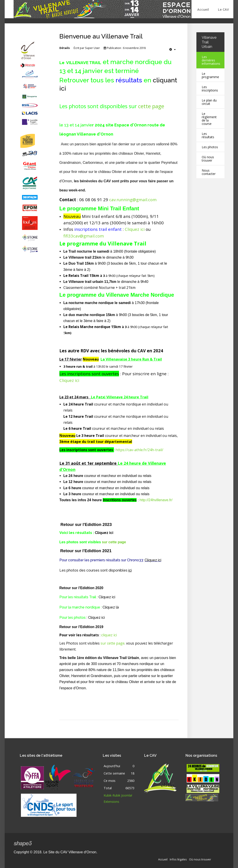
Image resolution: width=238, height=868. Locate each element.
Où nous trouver (208, 159)
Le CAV (223, 9)
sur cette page (114, 542)
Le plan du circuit (209, 102)
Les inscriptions (210, 89)
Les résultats (208, 135)
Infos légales (178, 859)
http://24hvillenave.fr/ (156, 500)
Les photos (210, 147)
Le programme (211, 75)
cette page (151, 106)
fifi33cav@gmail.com (84, 236)
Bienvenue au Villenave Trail (102, 36)
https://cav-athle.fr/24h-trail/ (139, 450)
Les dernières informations (211, 60)
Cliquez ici (135, 229)
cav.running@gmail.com (133, 200)
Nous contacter (209, 172)
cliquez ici (109, 634)
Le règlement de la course (209, 119)
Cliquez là (111, 607)
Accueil (203, 9)
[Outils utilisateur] (172, 49)
